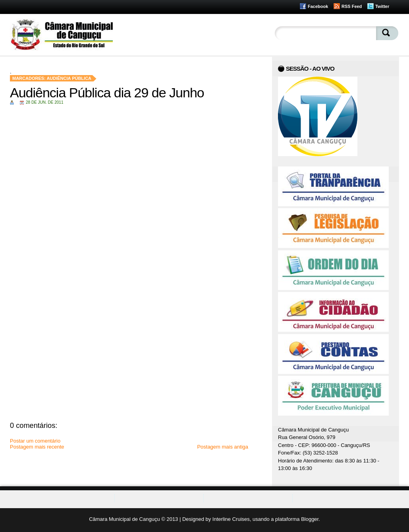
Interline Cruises (231, 519)
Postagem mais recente (37, 447)
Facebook (318, 6)
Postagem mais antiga (223, 447)
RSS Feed (352, 6)
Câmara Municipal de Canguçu (124, 519)
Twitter (382, 6)
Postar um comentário (35, 441)
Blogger (310, 519)
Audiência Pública (69, 78)
